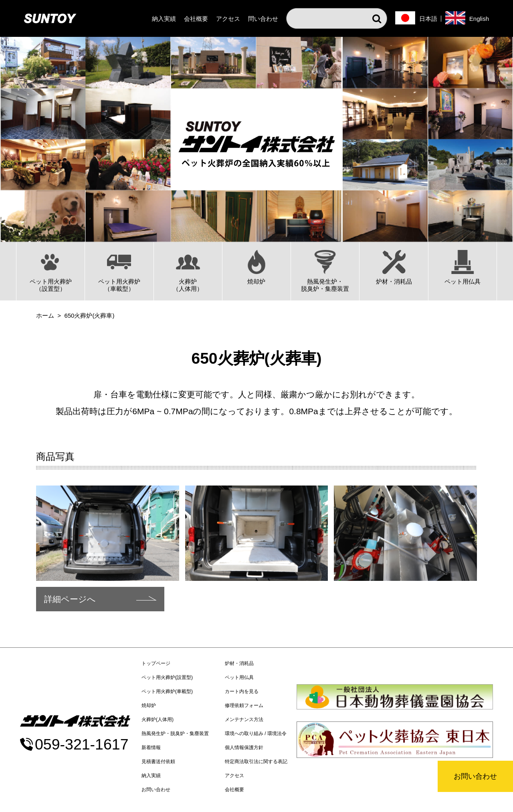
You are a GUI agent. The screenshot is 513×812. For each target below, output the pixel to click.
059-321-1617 (82, 745)
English (479, 19)
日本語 (428, 19)
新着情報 (151, 748)
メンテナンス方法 (244, 719)
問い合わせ (263, 19)
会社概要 (196, 19)
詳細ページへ (70, 599)
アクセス (228, 19)
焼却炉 (149, 705)
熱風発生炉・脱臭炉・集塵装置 (175, 733)
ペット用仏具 (239, 677)
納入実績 (164, 19)
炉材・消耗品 (239, 663)
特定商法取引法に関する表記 (256, 762)
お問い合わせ (475, 776)
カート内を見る (242, 691)
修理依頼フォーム (244, 705)
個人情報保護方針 (244, 748)
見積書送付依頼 (158, 762)
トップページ (156, 663)
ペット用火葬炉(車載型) (167, 691)
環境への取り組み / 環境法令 (256, 733)
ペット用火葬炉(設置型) (167, 677)
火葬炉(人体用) (158, 719)
